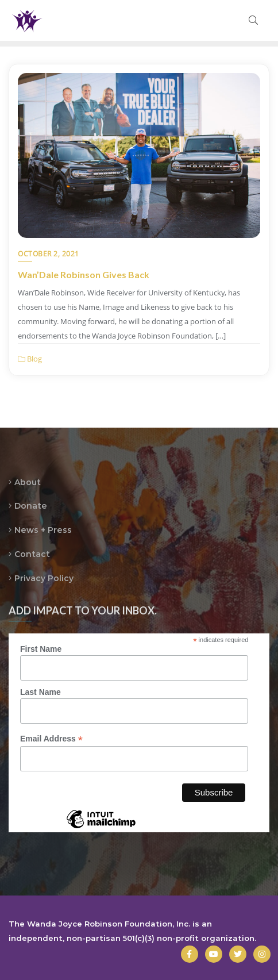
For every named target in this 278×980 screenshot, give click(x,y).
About (28, 482)
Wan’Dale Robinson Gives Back (84, 274)
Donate (31, 506)
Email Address (51, 739)
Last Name (40, 692)
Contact (32, 554)
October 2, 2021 (49, 254)
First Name (41, 649)
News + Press (43, 530)
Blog (30, 359)
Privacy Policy (44, 578)
